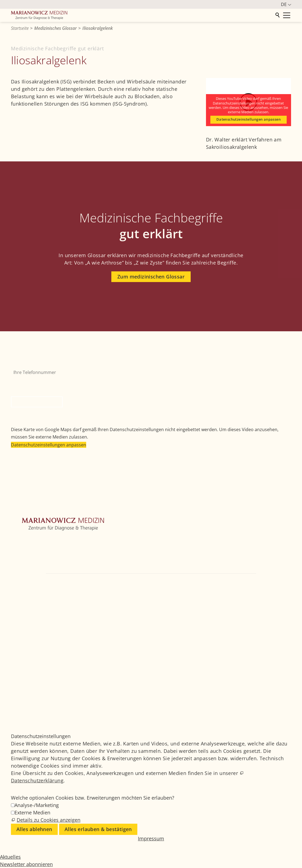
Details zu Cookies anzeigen (49, 820)
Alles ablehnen (34, 829)
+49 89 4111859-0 (168, 583)
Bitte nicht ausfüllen (33, 381)
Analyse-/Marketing (37, 805)
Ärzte (16, 566)
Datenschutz (254, 703)
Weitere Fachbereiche (33, 558)
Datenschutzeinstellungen (267, 711)
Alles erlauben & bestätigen (98, 829)
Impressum (253, 696)
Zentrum (20, 541)
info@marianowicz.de (266, 583)
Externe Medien (32, 812)
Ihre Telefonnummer (32, 363)
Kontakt (19, 574)
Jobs (247, 681)
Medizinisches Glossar (263, 688)
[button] (16, 598)
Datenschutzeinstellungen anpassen (249, 119)
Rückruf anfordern (37, 402)
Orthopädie (23, 550)
